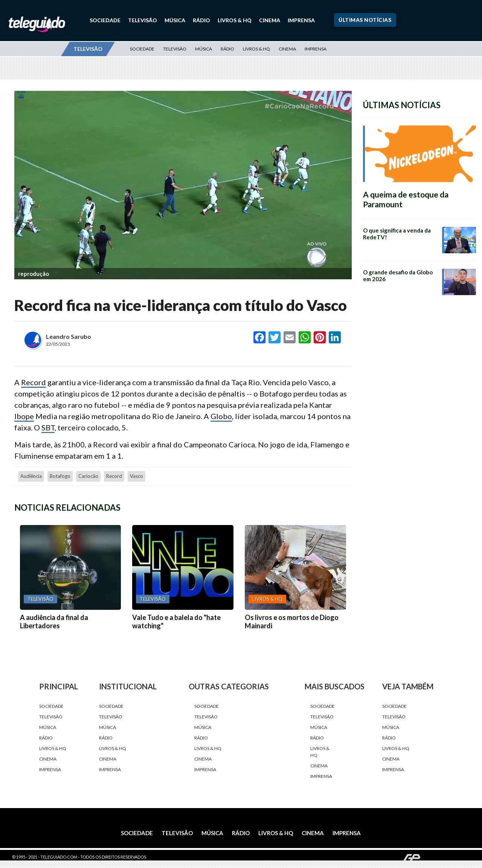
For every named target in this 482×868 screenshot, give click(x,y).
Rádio (201, 20)
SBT (48, 427)
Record (34, 382)
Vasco (137, 476)
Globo (221, 416)
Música (175, 20)
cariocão (88, 476)
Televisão (143, 20)
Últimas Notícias (365, 20)
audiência (31, 476)
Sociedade (105, 20)
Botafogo (60, 476)
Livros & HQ (235, 20)
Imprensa (301, 20)
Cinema (270, 20)
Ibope (24, 416)
